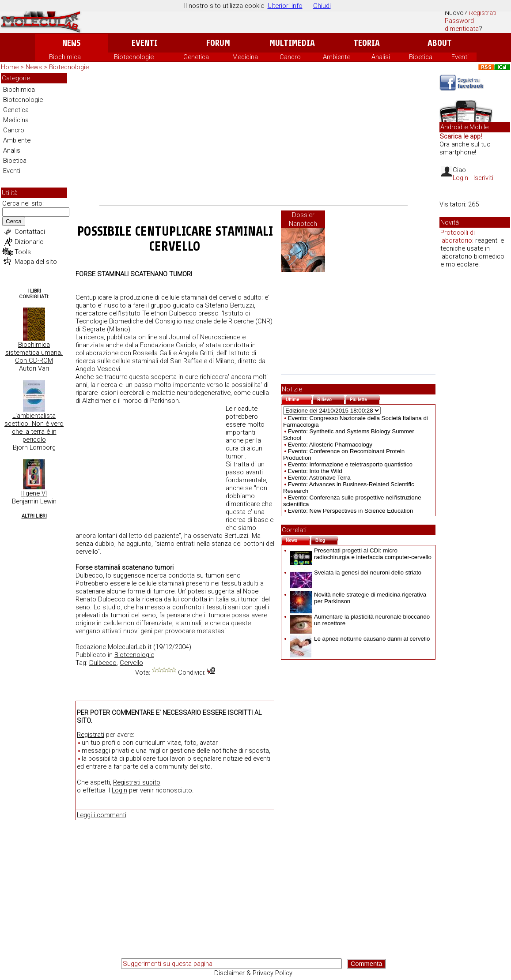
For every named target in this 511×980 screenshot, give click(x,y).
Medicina (245, 57)
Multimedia (292, 43)
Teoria (367, 43)
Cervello (131, 663)
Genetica (196, 57)
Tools (23, 252)
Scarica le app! (461, 136)
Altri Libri (34, 516)
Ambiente (337, 57)
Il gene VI (34, 493)
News (71, 43)
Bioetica (421, 57)
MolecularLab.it (130, 647)
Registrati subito (137, 782)
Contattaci (30, 232)
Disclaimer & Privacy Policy (253, 973)
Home (10, 67)
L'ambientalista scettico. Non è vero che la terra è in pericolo (34, 428)
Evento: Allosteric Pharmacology (330, 445)
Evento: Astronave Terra (319, 478)
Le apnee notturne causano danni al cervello (360, 639)
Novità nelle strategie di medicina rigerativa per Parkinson (358, 598)
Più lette (365, 399)
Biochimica (65, 57)
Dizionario (29, 242)
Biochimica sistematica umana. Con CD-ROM (34, 353)
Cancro (290, 57)
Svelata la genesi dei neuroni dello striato (356, 573)
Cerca (14, 221)
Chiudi (322, 6)
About (440, 43)
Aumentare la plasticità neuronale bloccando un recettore (360, 620)
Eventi (145, 43)
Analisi (381, 57)
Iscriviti (483, 178)
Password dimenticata (462, 25)
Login (119, 790)
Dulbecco (103, 663)
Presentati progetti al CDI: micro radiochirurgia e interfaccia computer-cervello (361, 554)
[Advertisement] (254, 139)
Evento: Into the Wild (315, 471)
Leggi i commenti (102, 815)
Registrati (483, 13)
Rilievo (331, 399)
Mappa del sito (36, 262)
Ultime (299, 399)
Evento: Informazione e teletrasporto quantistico (350, 464)
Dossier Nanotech (303, 219)
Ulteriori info (285, 6)
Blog (327, 539)
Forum (218, 43)
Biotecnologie (134, 57)
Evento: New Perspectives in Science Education (351, 511)
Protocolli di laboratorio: (458, 237)
